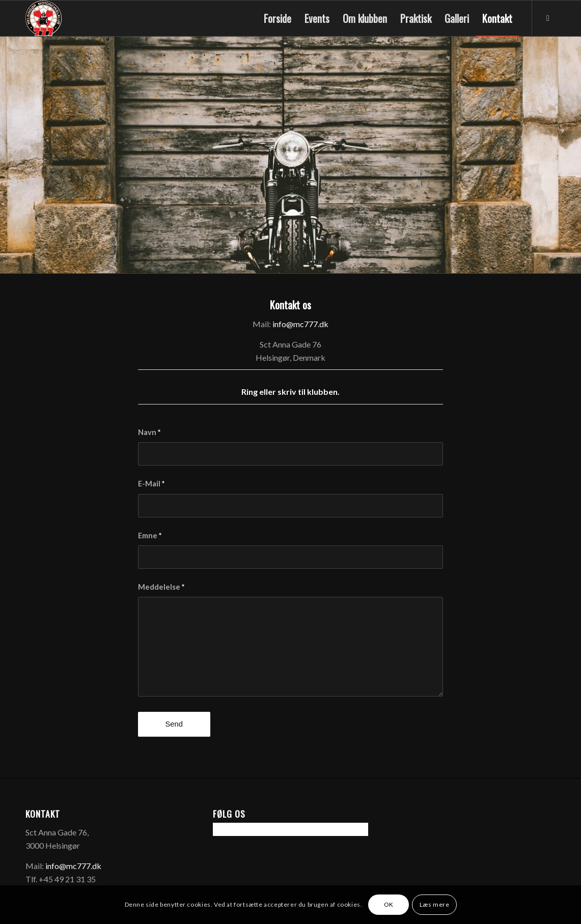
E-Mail (151, 483)
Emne (150, 535)
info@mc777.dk (300, 324)
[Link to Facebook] (548, 18)
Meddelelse (161, 587)
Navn (149, 432)
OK (389, 904)
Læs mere (435, 904)
